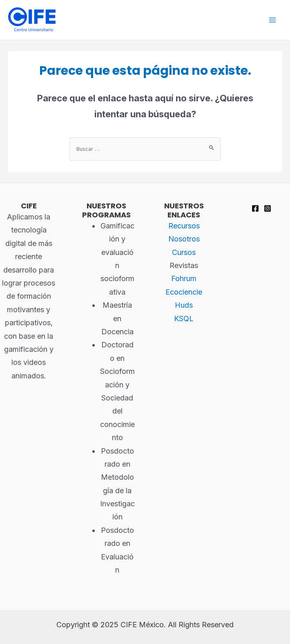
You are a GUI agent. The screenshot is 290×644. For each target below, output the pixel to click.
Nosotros (184, 239)
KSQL (184, 319)
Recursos (184, 226)
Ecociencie (184, 292)
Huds (184, 305)
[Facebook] (255, 208)
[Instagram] (268, 208)
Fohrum (184, 278)
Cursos (184, 252)
